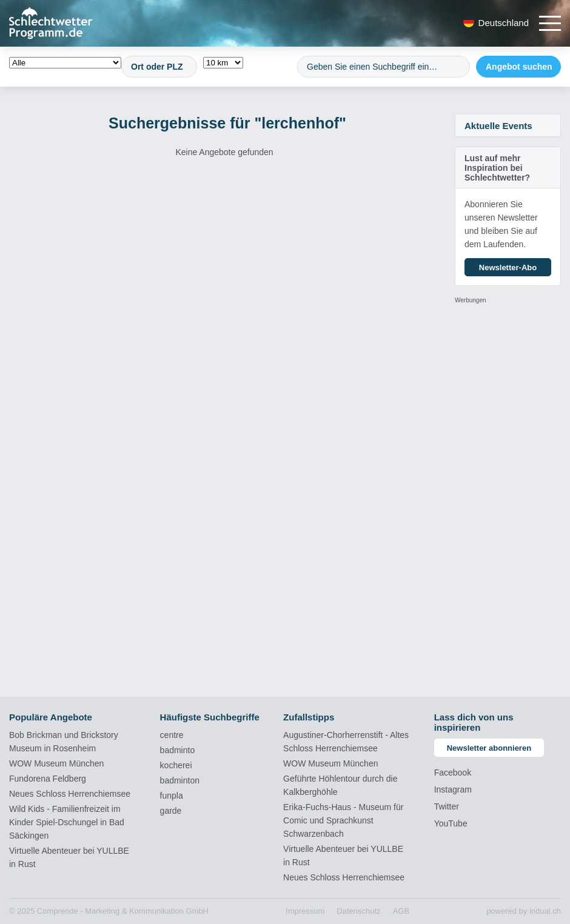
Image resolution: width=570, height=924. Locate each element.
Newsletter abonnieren (489, 748)
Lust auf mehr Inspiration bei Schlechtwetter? (497, 168)
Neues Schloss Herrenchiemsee (70, 794)
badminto (178, 750)
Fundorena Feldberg (48, 779)
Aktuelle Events (498, 126)
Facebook (453, 773)
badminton (180, 780)
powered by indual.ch (524, 911)
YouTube (451, 823)
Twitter (447, 806)
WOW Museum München (56, 763)
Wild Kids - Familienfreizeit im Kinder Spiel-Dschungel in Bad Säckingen (67, 822)
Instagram (453, 789)
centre (172, 735)
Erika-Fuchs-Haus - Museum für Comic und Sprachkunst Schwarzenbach (343, 820)
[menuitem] (305, 911)
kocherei (176, 765)
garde (171, 811)
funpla (172, 796)
